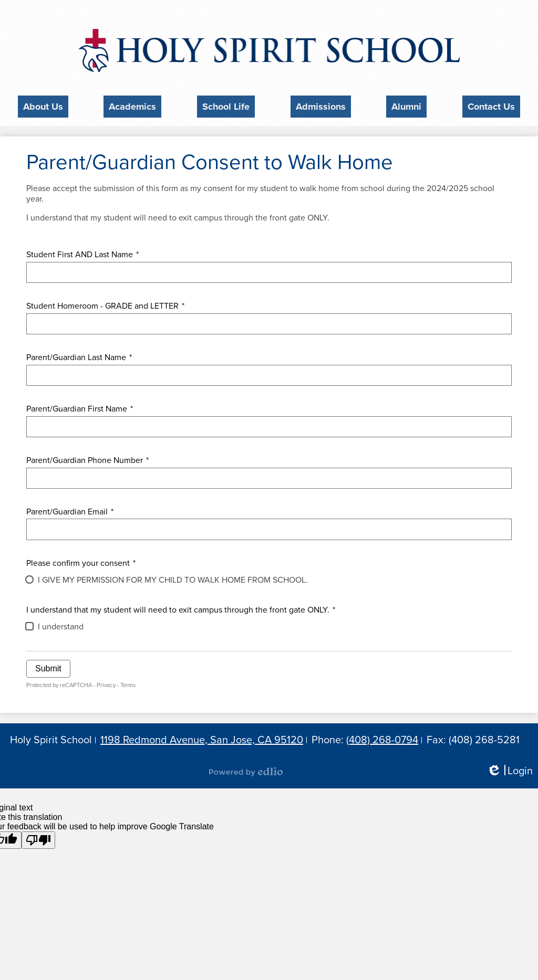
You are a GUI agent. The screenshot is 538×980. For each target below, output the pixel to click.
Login (510, 769)
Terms (128, 683)
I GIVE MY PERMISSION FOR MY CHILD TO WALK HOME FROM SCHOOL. (173, 577)
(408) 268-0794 (382, 737)
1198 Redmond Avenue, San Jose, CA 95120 (202, 737)
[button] (43, 105)
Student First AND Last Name (82, 251)
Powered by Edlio (246, 769)
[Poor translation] (38, 837)
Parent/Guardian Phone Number (87, 457)
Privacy (106, 683)
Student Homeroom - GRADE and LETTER (105, 303)
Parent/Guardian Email (70, 509)
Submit (48, 666)
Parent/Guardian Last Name (79, 354)
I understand (61, 624)
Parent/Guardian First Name (80, 406)
